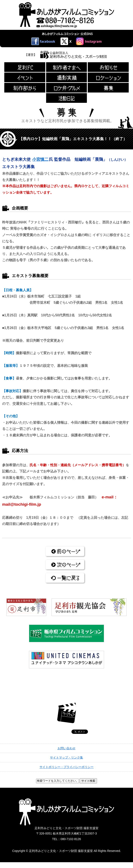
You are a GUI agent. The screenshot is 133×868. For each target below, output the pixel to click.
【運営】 (31, 55)
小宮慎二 (40, 159)
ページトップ (67, 713)
